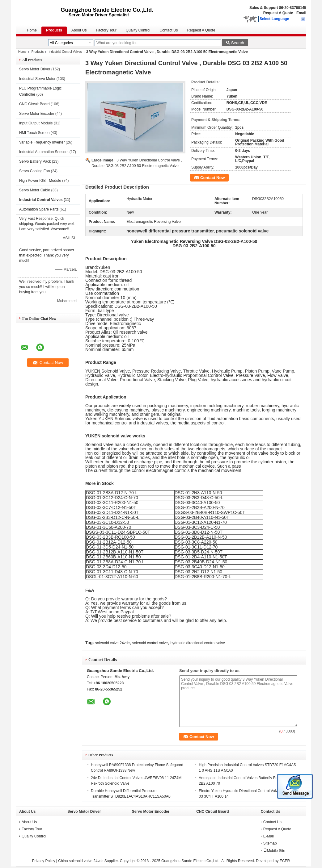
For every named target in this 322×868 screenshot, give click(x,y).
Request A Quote (278, 13)
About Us (79, 30)
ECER (285, 861)
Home (32, 30)
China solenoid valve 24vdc (81, 861)
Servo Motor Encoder (37, 114)
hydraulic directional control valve (198, 643)
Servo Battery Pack (35, 161)
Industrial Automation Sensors (44, 152)
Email (301, 13)
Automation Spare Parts (39, 209)
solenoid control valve (150, 643)
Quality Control (138, 30)
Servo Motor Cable (35, 190)
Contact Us (169, 30)
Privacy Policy (44, 861)
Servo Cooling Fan (34, 171)
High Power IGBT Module (40, 181)
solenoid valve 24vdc (112, 643)
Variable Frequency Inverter (42, 142)
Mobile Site (274, 851)
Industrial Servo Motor (37, 79)
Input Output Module (36, 123)
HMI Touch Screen (34, 133)
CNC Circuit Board (34, 104)
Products (54, 30)
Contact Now (212, 178)
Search (238, 43)
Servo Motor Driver (35, 69)
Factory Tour (106, 30)
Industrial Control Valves (65, 52)
